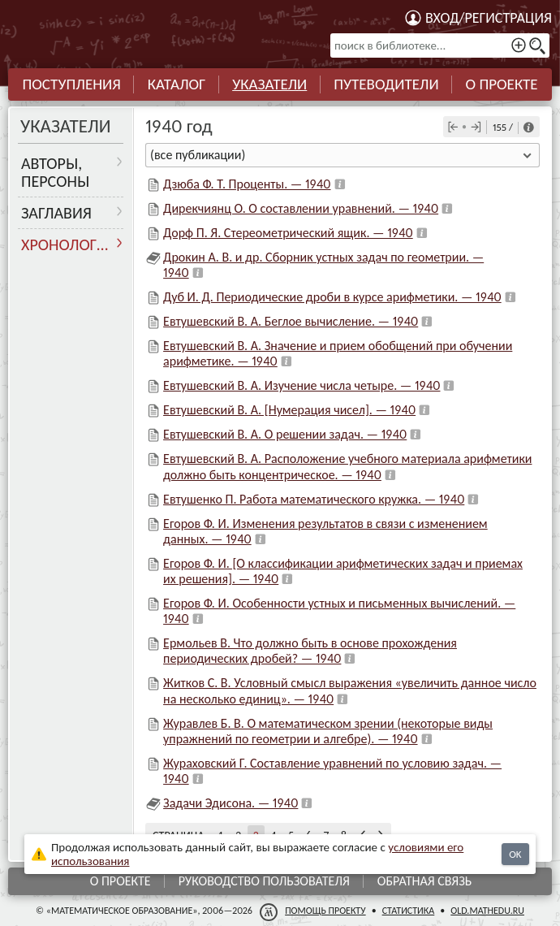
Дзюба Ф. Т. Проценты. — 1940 (247, 184)
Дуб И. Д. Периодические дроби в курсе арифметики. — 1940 (332, 297)
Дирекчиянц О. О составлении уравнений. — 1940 (301, 208)
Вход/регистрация (489, 18)
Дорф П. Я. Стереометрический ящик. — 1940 (288, 233)
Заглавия (56, 213)
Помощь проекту (325, 911)
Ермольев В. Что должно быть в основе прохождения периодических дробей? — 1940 (310, 651)
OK (515, 854)
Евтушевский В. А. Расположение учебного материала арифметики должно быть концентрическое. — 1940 (347, 466)
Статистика (409, 911)
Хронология (69, 244)
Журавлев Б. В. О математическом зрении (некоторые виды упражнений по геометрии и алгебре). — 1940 (328, 731)
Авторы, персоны (55, 172)
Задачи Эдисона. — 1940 (230, 803)
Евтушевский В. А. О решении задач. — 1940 (285, 434)
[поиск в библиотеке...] (440, 45)
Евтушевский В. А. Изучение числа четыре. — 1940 (302, 385)
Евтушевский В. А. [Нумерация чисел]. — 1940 (289, 410)
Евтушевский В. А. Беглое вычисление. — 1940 (291, 321)
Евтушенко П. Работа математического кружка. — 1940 (314, 499)
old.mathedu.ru (487, 911)
